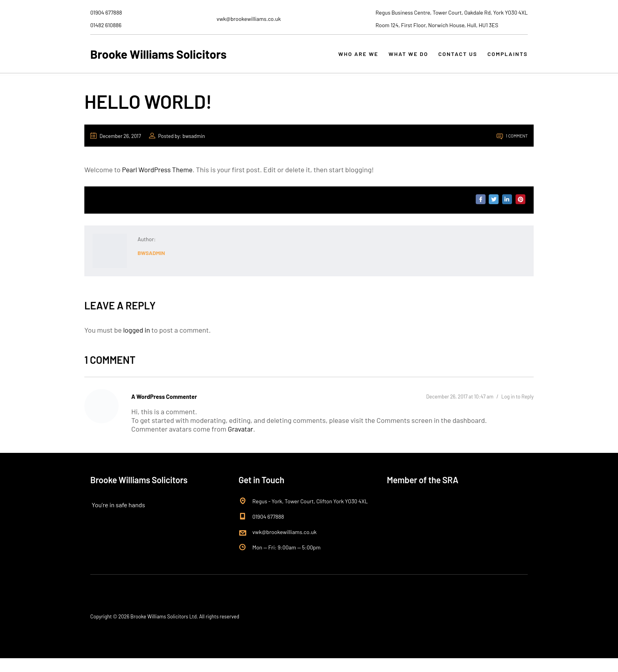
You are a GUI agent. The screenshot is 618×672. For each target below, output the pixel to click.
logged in (137, 343)
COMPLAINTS (508, 58)
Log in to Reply (517, 410)
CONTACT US (456, 58)
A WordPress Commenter (164, 410)
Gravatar (241, 443)
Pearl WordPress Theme (158, 182)
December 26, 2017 (116, 149)
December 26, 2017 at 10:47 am (460, 410)
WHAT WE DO (405, 58)
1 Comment (512, 149)
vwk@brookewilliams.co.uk (284, 546)
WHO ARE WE (353, 58)
